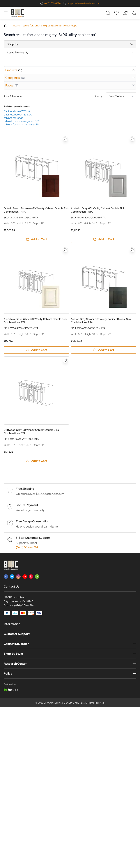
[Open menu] (6, 13)
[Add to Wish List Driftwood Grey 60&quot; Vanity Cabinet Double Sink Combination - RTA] (65, 360)
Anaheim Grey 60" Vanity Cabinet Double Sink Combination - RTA (98, 210)
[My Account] (125, 13)
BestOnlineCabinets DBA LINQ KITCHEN (64, 703)
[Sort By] (121, 96)
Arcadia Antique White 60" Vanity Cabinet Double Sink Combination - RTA (35, 321)
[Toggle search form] (108, 13)
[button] (70, 44)
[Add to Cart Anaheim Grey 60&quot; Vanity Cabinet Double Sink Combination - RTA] (104, 239)
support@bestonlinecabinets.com (84, 3)
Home (6, 26)
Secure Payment (27, 505)
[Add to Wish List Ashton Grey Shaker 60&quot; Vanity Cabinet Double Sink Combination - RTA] (132, 250)
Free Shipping (25, 489)
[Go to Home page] (17, 13)
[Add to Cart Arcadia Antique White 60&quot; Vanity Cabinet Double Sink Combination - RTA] (37, 350)
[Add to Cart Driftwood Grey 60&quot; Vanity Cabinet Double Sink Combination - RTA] (37, 461)
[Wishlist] (116, 13)
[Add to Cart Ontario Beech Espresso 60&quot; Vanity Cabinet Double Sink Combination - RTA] (37, 239)
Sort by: (115, 96)
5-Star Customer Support (33, 538)
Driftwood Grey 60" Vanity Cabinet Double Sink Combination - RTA (31, 432)
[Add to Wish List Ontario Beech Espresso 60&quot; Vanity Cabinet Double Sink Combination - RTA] (65, 139)
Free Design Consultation (33, 521)
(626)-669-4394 (24, 605)
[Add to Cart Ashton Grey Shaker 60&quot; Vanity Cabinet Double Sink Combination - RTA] (104, 350)
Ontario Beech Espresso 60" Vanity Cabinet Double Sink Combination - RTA (36, 210)
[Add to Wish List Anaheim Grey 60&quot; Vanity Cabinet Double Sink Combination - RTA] (132, 139)
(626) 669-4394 (52, 3)
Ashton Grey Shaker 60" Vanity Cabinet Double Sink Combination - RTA (101, 321)
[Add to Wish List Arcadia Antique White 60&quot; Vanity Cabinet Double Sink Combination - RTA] (65, 250)
